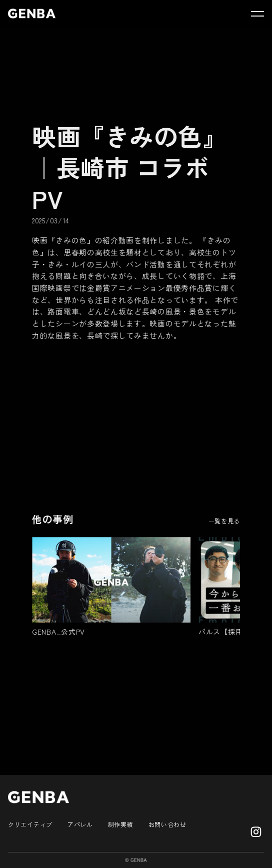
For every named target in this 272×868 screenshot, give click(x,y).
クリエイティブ (30, 824)
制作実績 (121, 824)
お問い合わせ (167, 824)
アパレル (80, 824)
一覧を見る (224, 521)
